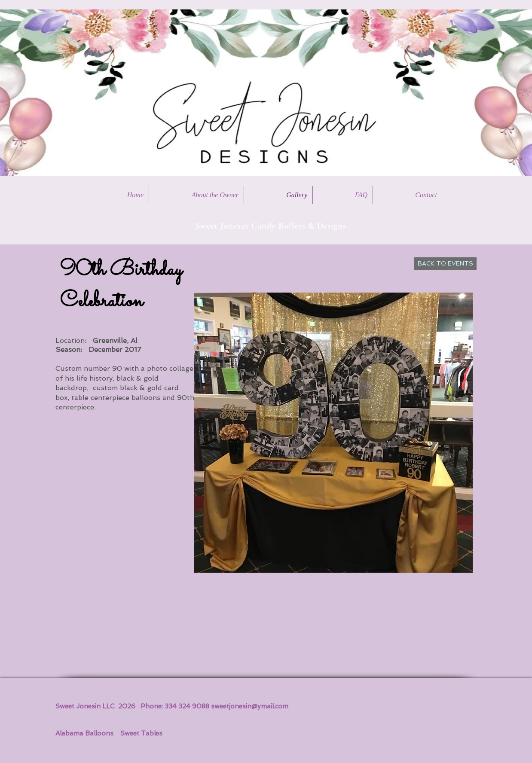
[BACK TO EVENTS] (445, 264)
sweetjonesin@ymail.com (250, 706)
